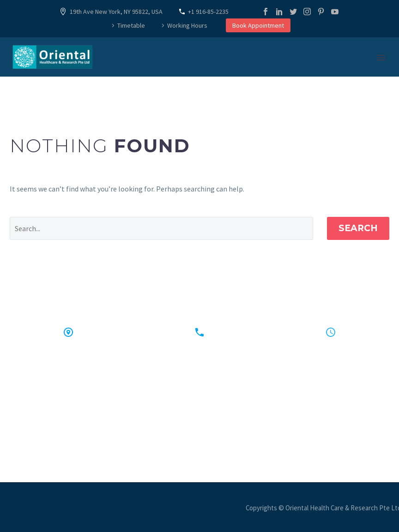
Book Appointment (258, 25)
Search (358, 228)
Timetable (131, 25)
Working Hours (187, 25)
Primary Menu (381, 58)
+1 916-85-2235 (208, 12)
